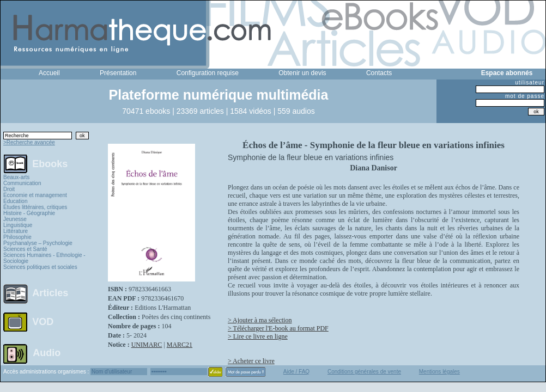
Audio (47, 352)
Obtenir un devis (302, 73)
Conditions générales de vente (364, 372)
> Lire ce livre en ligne (258, 336)
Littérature (16, 231)
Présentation (118, 73)
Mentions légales (439, 372)
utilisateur (530, 82)
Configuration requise (208, 73)
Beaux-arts (16, 177)
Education (15, 201)
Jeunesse (15, 219)
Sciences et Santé (25, 249)
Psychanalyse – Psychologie (38, 243)
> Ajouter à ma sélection (260, 320)
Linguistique (18, 225)
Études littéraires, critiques (35, 207)
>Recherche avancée (29, 142)
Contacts (379, 73)
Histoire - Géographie (29, 213)
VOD (43, 322)
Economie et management (35, 195)
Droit (9, 189)
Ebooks (50, 163)
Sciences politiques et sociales (40, 267)
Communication (22, 183)
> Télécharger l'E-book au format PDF (278, 328)
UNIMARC (147, 345)
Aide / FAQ (296, 372)
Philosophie (17, 237)
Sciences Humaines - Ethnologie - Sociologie (44, 258)
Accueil (49, 73)
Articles (50, 293)
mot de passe (525, 96)
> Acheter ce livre (251, 361)
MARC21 (180, 345)
